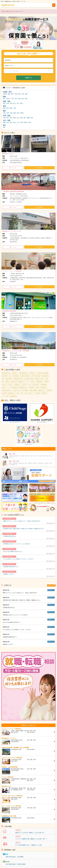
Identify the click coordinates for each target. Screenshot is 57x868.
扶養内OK (38, 393)
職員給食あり (12, 393)
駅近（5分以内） (29, 393)
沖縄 (30, 122)
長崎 (11, 122)
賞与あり (11, 385)
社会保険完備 (14, 388)
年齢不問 (4, 393)
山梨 (8, 103)
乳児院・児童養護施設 (37, 382)
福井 (21, 103)
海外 (4, 125)
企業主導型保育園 (36, 376)
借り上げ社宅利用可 (34, 385)
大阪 (4, 113)
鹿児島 (26, 122)
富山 (15, 103)
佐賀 (8, 122)
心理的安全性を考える (10, 536)
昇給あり (4, 385)
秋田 (19, 94)
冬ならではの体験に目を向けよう (13, 551)
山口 (18, 118)
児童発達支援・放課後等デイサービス (20, 382)
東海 (4, 106)
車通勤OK (31, 388)
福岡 (4, 122)
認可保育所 (5, 376)
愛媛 (28, 118)
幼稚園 (37, 379)
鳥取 (11, 118)
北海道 (5, 94)
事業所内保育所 (18, 379)
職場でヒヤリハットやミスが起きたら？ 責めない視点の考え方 (22, 521)
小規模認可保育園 (25, 376)
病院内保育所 (45, 376)
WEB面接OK (13, 396)
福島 (26, 94)
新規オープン (5, 388)
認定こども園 (44, 379)
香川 (25, 118)
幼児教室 (46, 382)
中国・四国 (7, 116)
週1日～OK (16, 391)
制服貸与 (45, 393)
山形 (23, 94)
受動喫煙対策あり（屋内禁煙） (10, 373)
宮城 (16, 94)
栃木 (23, 99)
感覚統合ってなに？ (9, 574)
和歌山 (22, 113)
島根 (15, 118)
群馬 (26, 99)
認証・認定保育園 (14, 376)
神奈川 (8, 99)
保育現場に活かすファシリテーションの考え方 (17, 544)
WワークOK (20, 393)
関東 (4, 97)
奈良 (18, 113)
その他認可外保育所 (29, 379)
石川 (18, 103)
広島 (4, 118)
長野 (11, 103)
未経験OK (49, 391)
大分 (18, 122)
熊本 (15, 122)
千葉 (12, 99)
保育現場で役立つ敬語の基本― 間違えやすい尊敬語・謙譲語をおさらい (24, 529)
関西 (4, 111)
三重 (15, 108)
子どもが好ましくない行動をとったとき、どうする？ (19, 559)
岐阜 (8, 108)
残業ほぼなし (42, 391)
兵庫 (8, 113)
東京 (4, 99)
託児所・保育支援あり (41, 388)
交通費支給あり (23, 388)
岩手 (12, 94)
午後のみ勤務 (33, 391)
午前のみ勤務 (25, 391)
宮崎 (21, 122)
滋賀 (15, 113)
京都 (11, 113)
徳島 (21, 118)
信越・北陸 (7, 101)
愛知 (4, 108)
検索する (28, 78)
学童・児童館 (5, 382)
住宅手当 (25, 385)
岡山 (8, 118)
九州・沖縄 (7, 120)
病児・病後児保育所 (7, 379)
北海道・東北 (7, 92)
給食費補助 (44, 385)
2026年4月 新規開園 (43, 373)
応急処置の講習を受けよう (11, 567)
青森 (9, 94)
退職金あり (18, 385)
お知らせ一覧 (51, 585)
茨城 (19, 99)
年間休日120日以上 (7, 391)
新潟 (4, 103)
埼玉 (16, 99)
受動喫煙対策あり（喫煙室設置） (28, 373)
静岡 (11, 108)
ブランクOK (5, 396)
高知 (32, 118)
